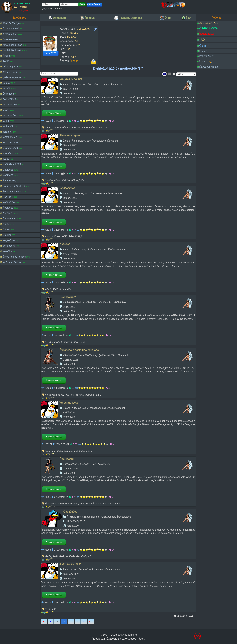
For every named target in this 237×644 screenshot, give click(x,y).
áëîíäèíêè (82, 127)
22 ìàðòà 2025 (70, 469)
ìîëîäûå (103, 127)
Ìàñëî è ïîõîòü (68, 188)
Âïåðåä (84, 621)
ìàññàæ (56, 236)
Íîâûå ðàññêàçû (11, 23)
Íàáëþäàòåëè (10, 115)
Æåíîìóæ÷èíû (10, 72)
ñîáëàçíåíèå (78, 180)
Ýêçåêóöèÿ (9, 240)
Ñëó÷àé (7, 197)
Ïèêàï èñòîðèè (10, 143)
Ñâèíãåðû (8, 175)
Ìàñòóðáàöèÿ (10, 105)
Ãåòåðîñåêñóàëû (12, 50)
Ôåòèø (6, 229)
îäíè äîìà (67, 289)
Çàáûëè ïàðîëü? (52, 8)
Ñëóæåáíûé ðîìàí (12, 191)
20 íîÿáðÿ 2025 (71, 89)
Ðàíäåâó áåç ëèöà (71, 564)
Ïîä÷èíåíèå (8, 153)
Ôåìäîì (6, 224)
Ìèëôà (48, 556)
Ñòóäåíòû (8, 208)
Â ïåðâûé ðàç (10, 34)
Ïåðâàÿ (44, 621)
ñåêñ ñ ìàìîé (69, 127)
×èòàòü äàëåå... (54, 113)
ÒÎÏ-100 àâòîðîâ (208, 28)
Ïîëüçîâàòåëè (207, 34)
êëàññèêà (58, 556)
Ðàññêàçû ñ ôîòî (12, 164)
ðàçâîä (79, 395)
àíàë (71, 236)
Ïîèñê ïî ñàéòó (207, 56)
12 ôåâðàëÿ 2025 (76, 521)
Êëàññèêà (8, 94)
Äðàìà (6, 61)
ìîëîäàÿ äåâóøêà (54, 395)
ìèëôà (59, 451)
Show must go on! (71, 135)
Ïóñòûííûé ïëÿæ (69, 403)
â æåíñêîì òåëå (54, 342)
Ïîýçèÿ (6, 159)
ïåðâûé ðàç (85, 451)
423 (78, 45)
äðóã (76, 342)
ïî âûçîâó (86, 556)
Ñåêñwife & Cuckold (14, 186)
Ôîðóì (203, 46)
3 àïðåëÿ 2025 (70, 360)
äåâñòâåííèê (71, 451)
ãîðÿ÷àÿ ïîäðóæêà (68, 504)
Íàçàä (51, 621)
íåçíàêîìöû (101, 504)
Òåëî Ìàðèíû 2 (68, 297)
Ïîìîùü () (206, 61)
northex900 (69, 93)
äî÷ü (48, 236)
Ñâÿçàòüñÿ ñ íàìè (209, 67)
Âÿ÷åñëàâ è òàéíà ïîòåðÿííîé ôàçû (80, 350)
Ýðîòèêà (7, 251)
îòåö (54, 609)
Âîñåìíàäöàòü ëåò (12, 45)
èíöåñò (49, 180)
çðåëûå (93, 127)
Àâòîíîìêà (65, 244)
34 (76, 41)
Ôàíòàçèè (8, 213)
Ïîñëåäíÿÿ (91, 621)
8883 (74, 57)
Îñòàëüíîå (8, 126)
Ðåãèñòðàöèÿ (94, 4)
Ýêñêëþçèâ (9, 246)
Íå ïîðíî (6, 121)
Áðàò (48, 289)
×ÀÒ (202, 40)
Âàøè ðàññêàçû (11, 39)
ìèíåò (64, 236)
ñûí (59, 127)
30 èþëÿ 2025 (70, 145)
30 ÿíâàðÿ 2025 (71, 574)
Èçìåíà (6, 83)
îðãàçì (79, 236)
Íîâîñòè (203, 51)
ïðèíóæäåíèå (87, 504)
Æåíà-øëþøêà (10, 67)
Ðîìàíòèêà (8, 170)
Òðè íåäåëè (70, 512)
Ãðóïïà (6, 56)
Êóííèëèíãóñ (9, 99)
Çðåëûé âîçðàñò (12, 77)
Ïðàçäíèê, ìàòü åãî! (71, 79)
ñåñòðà (66, 180)
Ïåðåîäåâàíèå (10, 137)
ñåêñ (83, 342)
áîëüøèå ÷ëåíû (93, 395)
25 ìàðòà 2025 (70, 412)
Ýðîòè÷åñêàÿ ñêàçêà (14, 257)
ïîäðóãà (68, 342)
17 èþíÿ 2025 (70, 254)
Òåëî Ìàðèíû (67, 459)
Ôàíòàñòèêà (9, 219)
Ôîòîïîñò (7, 235)
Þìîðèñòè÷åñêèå (12, 262)
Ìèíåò (5, 110)
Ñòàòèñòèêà (51, 53)
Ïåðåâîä (7, 132)
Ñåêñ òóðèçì (10, 181)
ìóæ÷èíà (69, 395)
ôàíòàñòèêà (115, 504)
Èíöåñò (7, 88)
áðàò (57, 180)
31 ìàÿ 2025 (69, 307)
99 (69, 49)
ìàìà (54, 127)
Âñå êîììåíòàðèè (209, 23)
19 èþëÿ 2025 (70, 198)
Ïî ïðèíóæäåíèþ (11, 148)
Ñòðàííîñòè (9, 202)
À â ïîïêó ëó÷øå (11, 29)
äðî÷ (48, 127)
